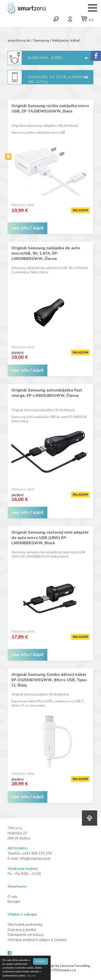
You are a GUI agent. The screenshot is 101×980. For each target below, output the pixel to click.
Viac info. (32, 976)
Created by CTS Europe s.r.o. (56, 970)
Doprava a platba (22, 930)
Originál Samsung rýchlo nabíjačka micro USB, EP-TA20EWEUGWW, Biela (50, 109)
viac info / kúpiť (27, 228)
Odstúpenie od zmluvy (26, 935)
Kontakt (14, 902)
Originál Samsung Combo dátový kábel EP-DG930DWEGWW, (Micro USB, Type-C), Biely (50, 680)
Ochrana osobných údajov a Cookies (37, 940)
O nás (12, 897)
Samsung (41, 40)
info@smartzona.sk (35, 859)
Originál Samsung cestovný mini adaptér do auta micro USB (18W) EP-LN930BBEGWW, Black (50, 538)
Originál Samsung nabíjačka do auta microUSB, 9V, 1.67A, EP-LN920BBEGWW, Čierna (46, 253)
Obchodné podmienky (25, 925)
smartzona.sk (19, 40)
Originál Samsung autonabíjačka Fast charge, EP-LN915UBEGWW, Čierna (47, 393)
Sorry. (96, 56)
